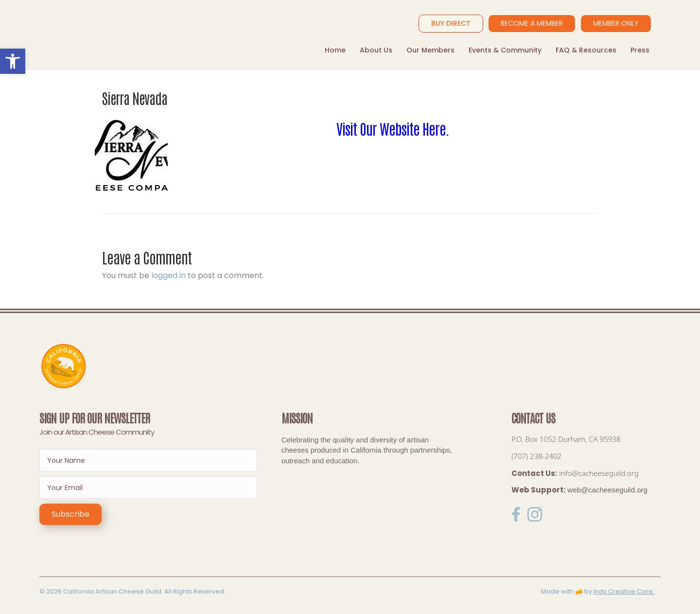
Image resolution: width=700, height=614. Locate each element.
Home (335, 50)
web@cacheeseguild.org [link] (607, 490)
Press (640, 50)
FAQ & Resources (586, 50)
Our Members (430, 50)
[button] (70, 514)
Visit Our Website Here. (393, 128)
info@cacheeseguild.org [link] (599, 473)
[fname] (148, 460)
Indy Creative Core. (624, 591)
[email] (148, 488)
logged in (168, 275)
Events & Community (505, 50)
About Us (376, 50)
